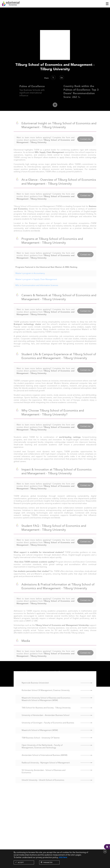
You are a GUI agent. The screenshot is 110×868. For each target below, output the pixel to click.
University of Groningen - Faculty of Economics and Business (48, 727)
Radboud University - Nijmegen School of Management (46, 767)
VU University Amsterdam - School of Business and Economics (44, 776)
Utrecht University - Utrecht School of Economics (43, 785)
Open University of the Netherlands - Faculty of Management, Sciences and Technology (42, 751)
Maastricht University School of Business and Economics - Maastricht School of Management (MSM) (47, 704)
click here (63, 857)
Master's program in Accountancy (30, 278)
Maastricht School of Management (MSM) (40, 735)
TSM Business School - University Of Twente (41, 742)
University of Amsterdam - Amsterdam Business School (46, 720)
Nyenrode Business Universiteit (35, 688)
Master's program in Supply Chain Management (36, 284)
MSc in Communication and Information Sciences (37, 290)
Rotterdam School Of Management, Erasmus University (46, 695)
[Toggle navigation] (107, 4)
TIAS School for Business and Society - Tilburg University (46, 712)
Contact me (85, 144)
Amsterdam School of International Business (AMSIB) (45, 760)
